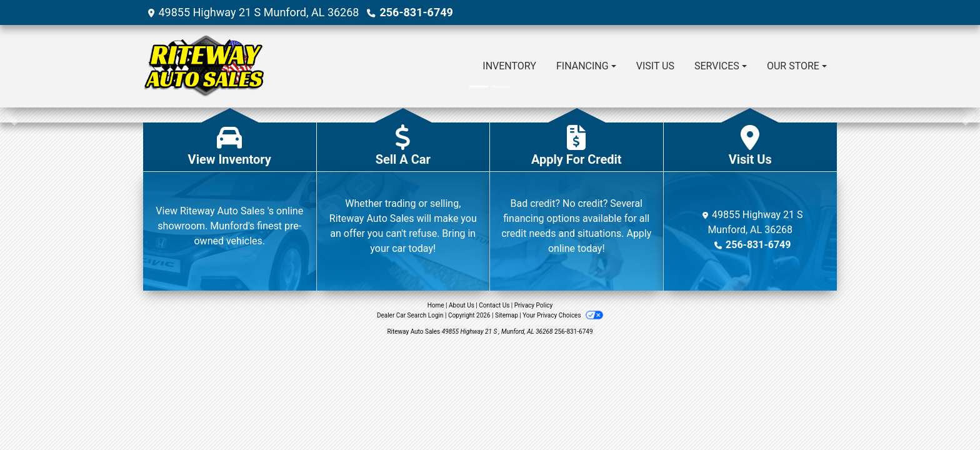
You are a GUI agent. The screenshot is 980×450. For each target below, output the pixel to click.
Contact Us (494, 305)
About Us (462, 305)
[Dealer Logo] (203, 66)
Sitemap (507, 315)
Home (436, 305)
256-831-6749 (416, 12)
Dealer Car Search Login (410, 315)
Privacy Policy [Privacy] (534, 305)
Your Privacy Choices (563, 315)
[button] (11, 115)
